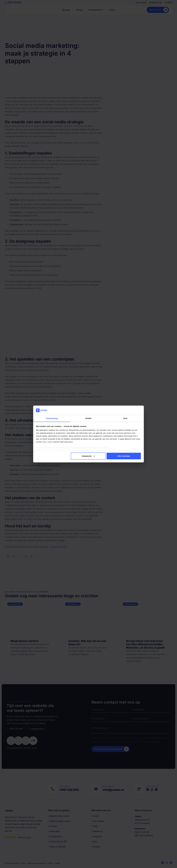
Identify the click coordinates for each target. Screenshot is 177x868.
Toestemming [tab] (52, 418)
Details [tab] (88, 418)
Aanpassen (88, 456)
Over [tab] (125, 418)
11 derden (61, 448)
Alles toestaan (124, 456)
